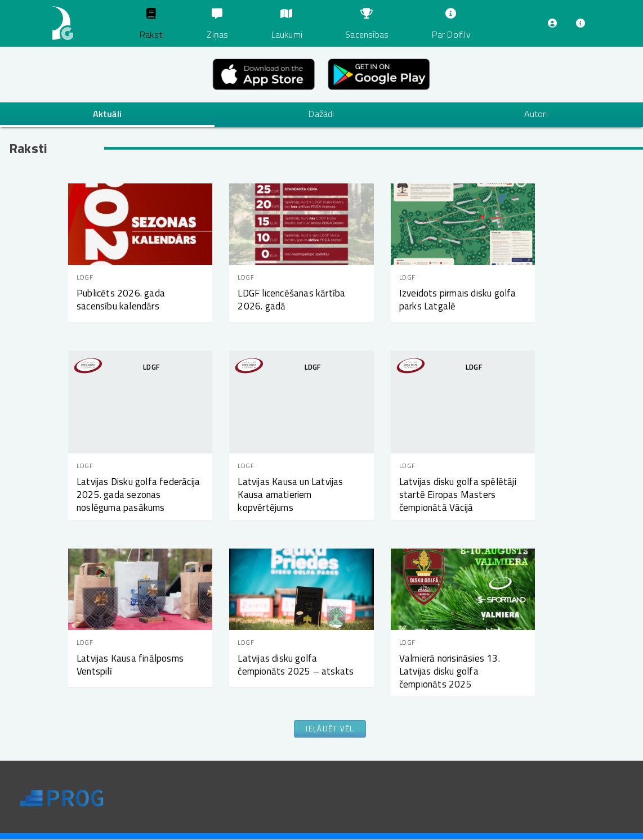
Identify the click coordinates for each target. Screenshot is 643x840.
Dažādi (321, 114)
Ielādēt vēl (330, 729)
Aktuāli (107, 114)
